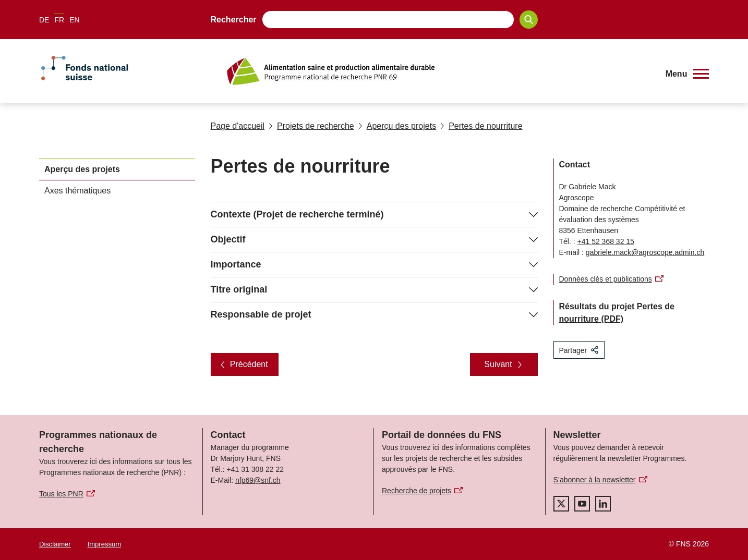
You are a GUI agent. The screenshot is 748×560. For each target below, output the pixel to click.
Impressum (104, 544)
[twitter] (561, 504)
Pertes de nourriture (481, 126)
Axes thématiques (77, 191)
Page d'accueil (238, 126)
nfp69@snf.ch (258, 480)
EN (74, 20)
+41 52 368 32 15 (606, 241)
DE (44, 20)
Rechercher (234, 20)
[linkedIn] (603, 504)
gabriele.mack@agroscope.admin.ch (645, 252)
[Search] (529, 20)
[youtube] (582, 504)
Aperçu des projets (397, 126)
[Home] (439, 71)
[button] (687, 74)
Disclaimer (55, 544)
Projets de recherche (311, 126)
